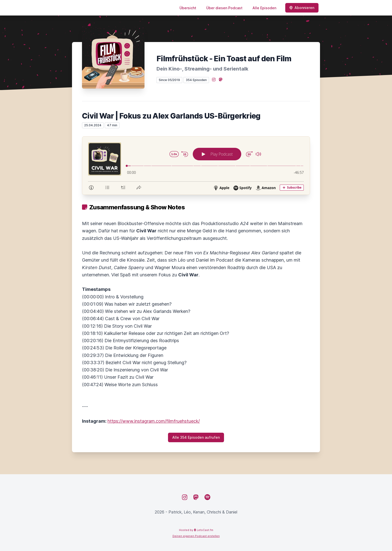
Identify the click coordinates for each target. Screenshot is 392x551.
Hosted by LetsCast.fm (196, 530)
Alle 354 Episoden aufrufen (196, 437)
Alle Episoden (264, 8)
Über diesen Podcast (224, 8)
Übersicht (188, 8)
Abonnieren (302, 8)
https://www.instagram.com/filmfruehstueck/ (154, 421)
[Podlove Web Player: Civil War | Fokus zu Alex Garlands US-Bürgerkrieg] (196, 166)
